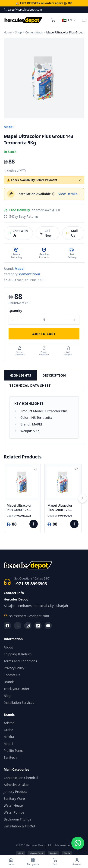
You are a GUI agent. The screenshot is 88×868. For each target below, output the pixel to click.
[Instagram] (28, 626)
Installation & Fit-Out (20, 826)
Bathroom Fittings (17, 819)
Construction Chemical (21, 778)
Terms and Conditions (20, 661)
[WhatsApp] (18, 626)
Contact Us (12, 675)
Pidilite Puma (14, 751)
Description (54, 375)
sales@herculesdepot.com (23, 10)
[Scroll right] (82, 498)
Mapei (9, 127)
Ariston (9, 723)
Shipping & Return (18, 654)
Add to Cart (44, 334)
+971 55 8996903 (30, 584)
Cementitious (34, 33)
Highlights (20, 375)
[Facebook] (7, 626)
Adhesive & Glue (16, 785)
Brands (9, 682)
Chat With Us (18, 233)
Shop (18, 33)
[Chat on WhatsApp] (78, 843)
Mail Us (72, 233)
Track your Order (17, 689)
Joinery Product (15, 792)
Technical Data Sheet (30, 385)
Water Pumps (14, 812)
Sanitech (10, 757)
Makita (9, 737)
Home (8, 33)
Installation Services (19, 703)
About (8, 647)
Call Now (46, 233)
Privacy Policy (14, 668)
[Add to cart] (34, 524)
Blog (7, 696)
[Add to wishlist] (35, 469)
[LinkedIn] (38, 626)
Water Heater (14, 805)
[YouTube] (48, 626)
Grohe (8, 730)
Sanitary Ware (14, 798)
